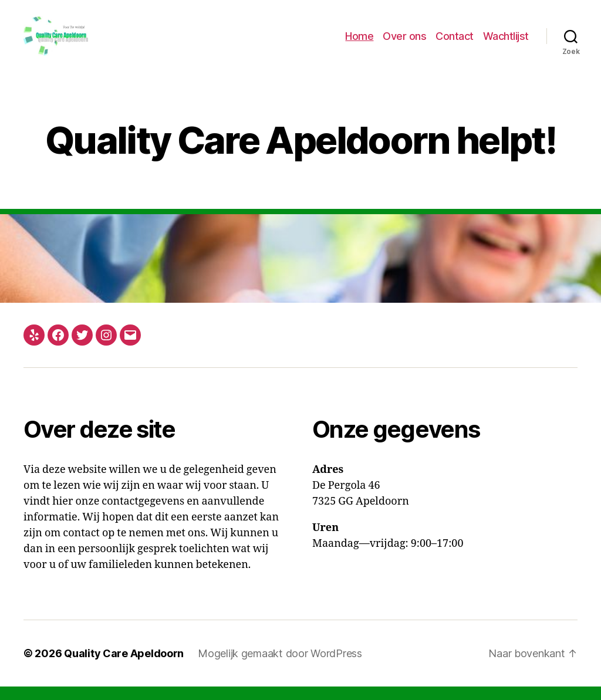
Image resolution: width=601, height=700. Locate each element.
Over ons (404, 43)
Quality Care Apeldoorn (124, 667)
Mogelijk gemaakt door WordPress (280, 667)
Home (359, 43)
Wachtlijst (506, 43)
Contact (455, 43)
